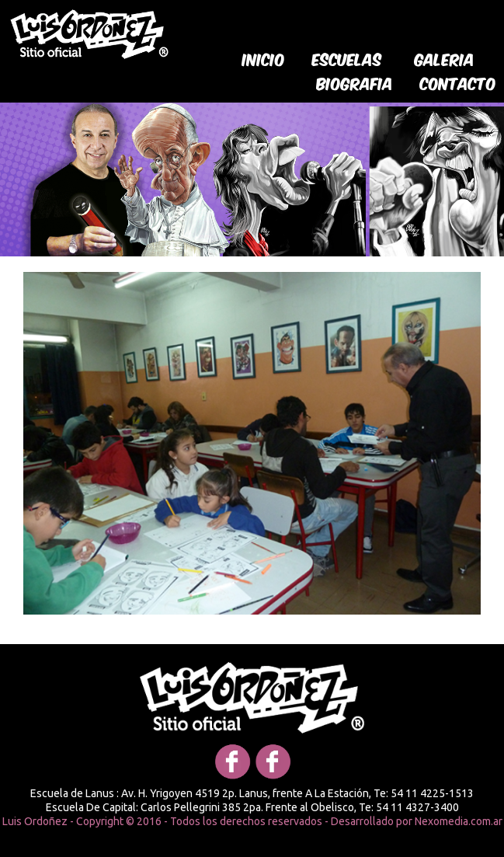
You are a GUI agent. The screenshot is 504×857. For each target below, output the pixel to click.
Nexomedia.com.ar (459, 821)
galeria (445, 58)
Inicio (264, 58)
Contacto (458, 82)
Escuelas (347, 58)
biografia (355, 82)
